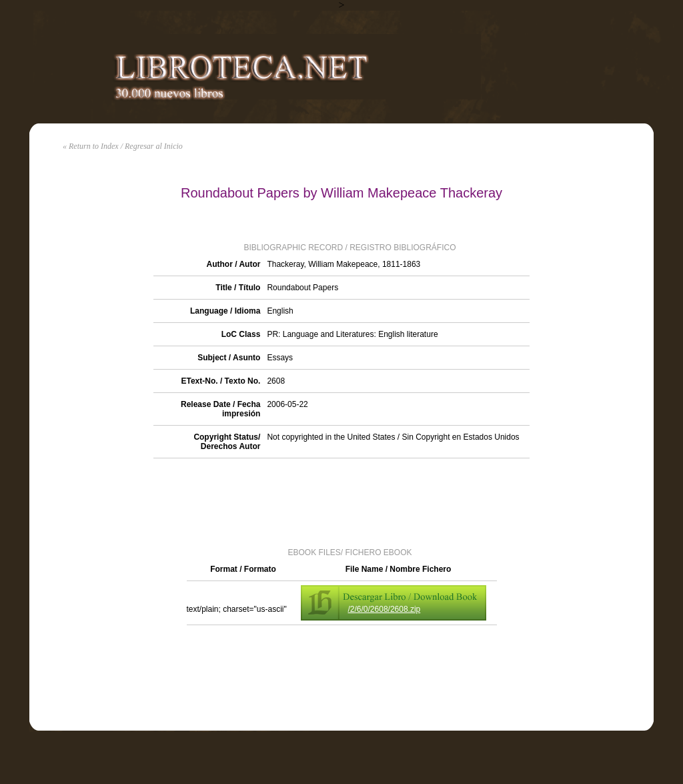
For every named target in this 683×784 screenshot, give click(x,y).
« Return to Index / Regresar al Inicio (123, 146)
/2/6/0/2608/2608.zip (385, 609)
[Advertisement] (341, 502)
